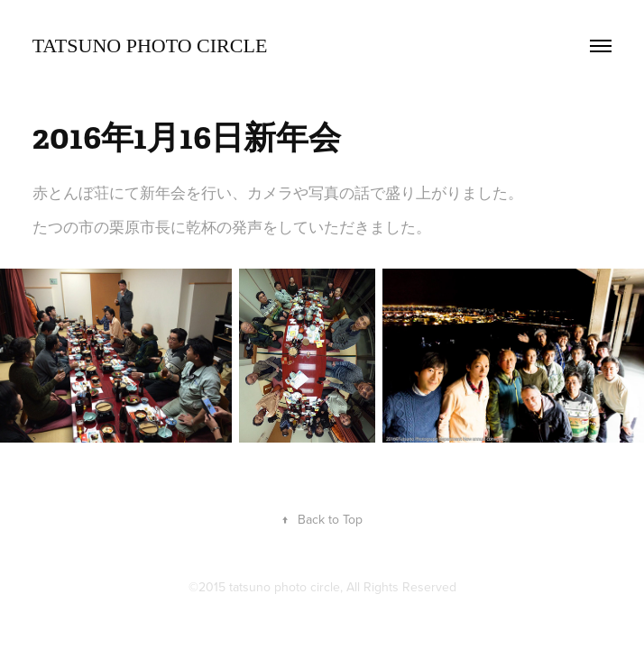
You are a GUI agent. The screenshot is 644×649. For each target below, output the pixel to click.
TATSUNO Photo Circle (150, 46)
